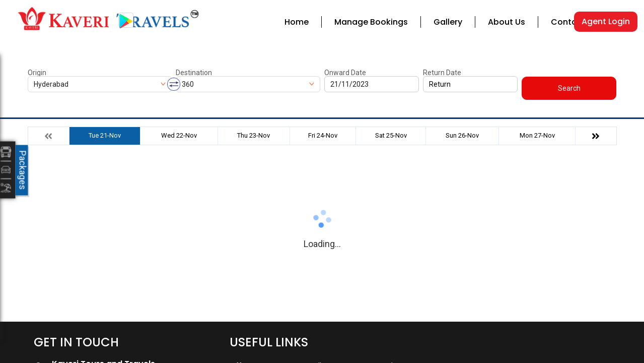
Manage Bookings (371, 22)
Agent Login (606, 21)
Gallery (448, 22)
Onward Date (345, 73)
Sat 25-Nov (391, 135)
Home (297, 22)
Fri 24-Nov (323, 135)
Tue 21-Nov (105, 135)
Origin (37, 73)
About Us (507, 22)
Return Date (442, 73)
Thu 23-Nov (254, 135)
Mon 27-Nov (537, 135)
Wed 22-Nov (179, 135)
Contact (568, 22)
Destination (194, 73)
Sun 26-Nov (462, 135)
